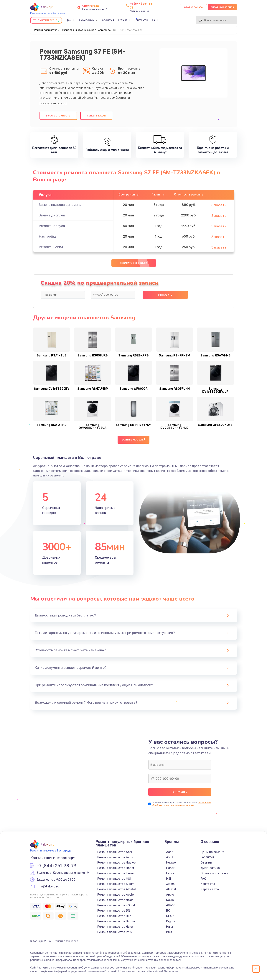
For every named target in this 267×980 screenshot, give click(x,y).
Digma (171, 921)
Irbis (169, 932)
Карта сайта (210, 889)
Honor (170, 868)
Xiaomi (171, 884)
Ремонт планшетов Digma (116, 921)
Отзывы (124, 20)
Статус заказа (193, 7)
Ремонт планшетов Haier (115, 927)
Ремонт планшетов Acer (115, 852)
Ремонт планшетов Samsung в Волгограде (85, 30)
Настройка (48, 236)
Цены (70, 20)
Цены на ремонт (212, 852)
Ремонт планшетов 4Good (116, 905)
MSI (169, 879)
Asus (170, 857)
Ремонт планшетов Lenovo (117, 873)
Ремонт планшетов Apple (116, 895)
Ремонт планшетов (46, 30)
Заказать (219, 205)
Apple (170, 895)
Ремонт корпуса (52, 226)
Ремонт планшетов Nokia (115, 900)
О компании (86, 20)
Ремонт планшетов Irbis (114, 932)
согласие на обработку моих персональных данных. (181, 804)
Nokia (170, 900)
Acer (169, 852)
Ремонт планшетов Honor (116, 868)
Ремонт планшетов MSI (114, 879)
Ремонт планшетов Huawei (117, 863)
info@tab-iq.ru (48, 887)
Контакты (141, 20)
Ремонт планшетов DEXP (115, 916)
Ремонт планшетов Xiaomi (116, 884)
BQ (168, 911)
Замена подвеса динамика (60, 205)
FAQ (155, 20)
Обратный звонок (222, 7)
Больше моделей (134, 440)
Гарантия (107, 20)
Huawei (171, 863)
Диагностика (210, 868)
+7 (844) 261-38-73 (56, 866)
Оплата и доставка (214, 873)
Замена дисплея (52, 215)
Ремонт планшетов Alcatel (117, 889)
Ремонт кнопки (51, 247)
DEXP (170, 916)
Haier (170, 927)
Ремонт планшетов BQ (114, 911)
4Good (171, 905)
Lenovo (171, 873)
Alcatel (171, 889)
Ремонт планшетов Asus (115, 857)
